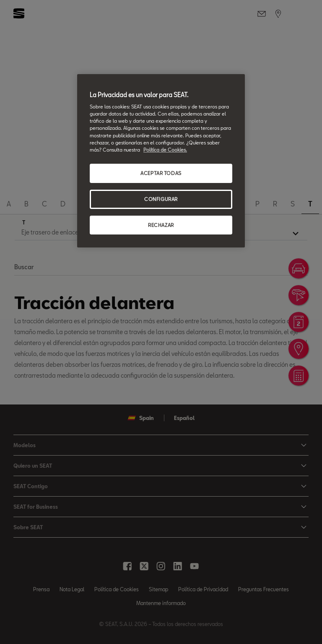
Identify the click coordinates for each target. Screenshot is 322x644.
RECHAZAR (161, 225)
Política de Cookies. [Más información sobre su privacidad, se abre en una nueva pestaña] (165, 150)
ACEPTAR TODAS (161, 173)
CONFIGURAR (161, 199)
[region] (161, 161)
